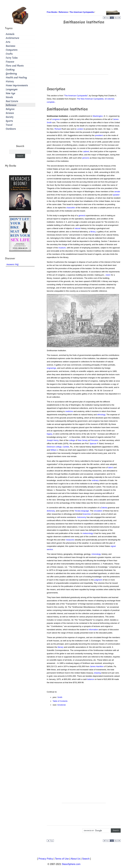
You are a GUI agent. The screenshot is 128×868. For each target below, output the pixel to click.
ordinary (95, 480)
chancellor (71, 208)
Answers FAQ (12, 264)
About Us (75, 859)
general (82, 216)
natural (77, 228)
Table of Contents (60, 701)
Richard (58, 129)
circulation (98, 511)
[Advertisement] (84, 54)
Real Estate (12, 101)
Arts (8, 42)
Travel (9, 125)
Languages (12, 89)
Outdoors (11, 129)
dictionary (51, 511)
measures (70, 540)
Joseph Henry (53, 440)
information (93, 630)
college (72, 440)
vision (108, 275)
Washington (98, 116)
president (99, 135)
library (93, 232)
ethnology (101, 415)
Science (10, 113)
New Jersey (83, 440)
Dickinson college (54, 447)
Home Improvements (17, 85)
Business (10, 46)
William (54, 450)
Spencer (93, 444)
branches (87, 514)
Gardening (11, 74)
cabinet (86, 151)
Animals (10, 34)
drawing (98, 673)
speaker (116, 195)
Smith (60, 697)
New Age (10, 93)
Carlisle (66, 447)
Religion (10, 109)
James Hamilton (97, 666)
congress (56, 119)
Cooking (10, 70)
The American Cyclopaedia (76, 96)
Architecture (12, 38)
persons (86, 158)
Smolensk (62, 705)
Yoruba (78, 511)
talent (111, 467)
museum (62, 248)
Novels (9, 97)
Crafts (9, 54)
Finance (10, 62)
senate (117, 192)
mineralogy (96, 554)
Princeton (94, 440)
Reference (11, 105)
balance (91, 679)
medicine (69, 411)
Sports (9, 121)
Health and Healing (16, 78)
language (85, 511)
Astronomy (82, 517)
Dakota (104, 508)
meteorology (88, 533)
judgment (98, 580)
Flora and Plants (15, 66)
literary (61, 647)
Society (10, 117)
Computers (12, 50)
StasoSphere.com (71, 864)
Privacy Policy (46, 859)
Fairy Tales (12, 58)
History (10, 82)
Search (86, 859)
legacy (49, 434)
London (80, 129)
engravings (51, 368)
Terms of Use (62, 859)
